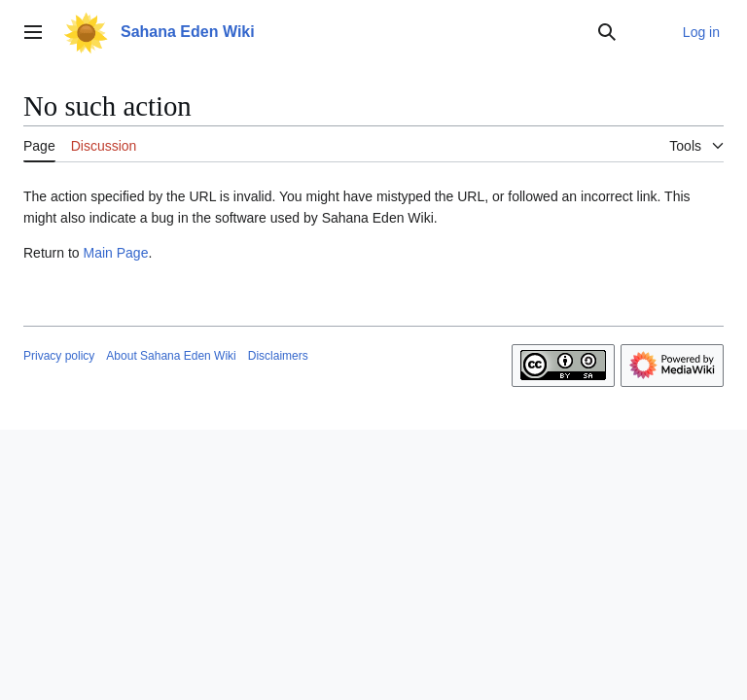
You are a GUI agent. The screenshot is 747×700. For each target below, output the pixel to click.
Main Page (115, 253)
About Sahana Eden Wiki (171, 356)
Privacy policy (59, 356)
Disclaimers (278, 356)
